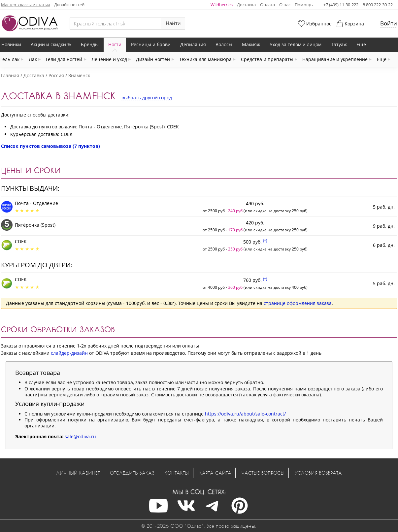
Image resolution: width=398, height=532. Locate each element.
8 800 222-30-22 (378, 5)
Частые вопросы (263, 473)
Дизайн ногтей (69, 5)
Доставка (246, 5)
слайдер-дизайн (69, 353)
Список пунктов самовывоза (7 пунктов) (50, 146)
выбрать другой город (147, 98)
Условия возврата (318, 473)
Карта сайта (215, 473)
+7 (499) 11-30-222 (341, 5)
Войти (389, 23)
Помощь (304, 5)
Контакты (177, 473)
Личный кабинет (78, 473)
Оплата (267, 5)
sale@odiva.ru (80, 436)
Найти (173, 23)
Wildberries (222, 5)
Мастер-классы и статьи (25, 5)
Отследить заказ (132, 473)
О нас (285, 5)
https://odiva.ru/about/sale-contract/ (245, 414)
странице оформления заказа (298, 303)
